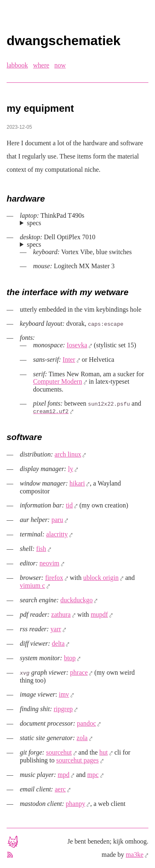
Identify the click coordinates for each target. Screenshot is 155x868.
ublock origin (101, 578)
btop (70, 658)
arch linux (68, 454)
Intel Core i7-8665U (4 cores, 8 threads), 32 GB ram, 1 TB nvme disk (84, 223)
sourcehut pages (77, 760)
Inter (69, 359)
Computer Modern (58, 381)
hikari (77, 483)
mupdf (99, 614)
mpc (93, 775)
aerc (60, 789)
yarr (56, 629)
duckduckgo (76, 600)
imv (64, 694)
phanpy (75, 804)
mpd (64, 775)
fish (41, 549)
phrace (79, 672)
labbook (17, 65)
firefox (54, 578)
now (60, 65)
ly (70, 469)
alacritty (57, 534)
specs (34, 223)
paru (57, 520)
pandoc (86, 723)
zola (82, 738)
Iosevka (77, 345)
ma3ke (135, 855)
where (41, 65)
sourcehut (59, 752)
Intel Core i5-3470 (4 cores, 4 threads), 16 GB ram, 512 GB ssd (84, 245)
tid (69, 505)
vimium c (32, 585)
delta (58, 643)
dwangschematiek (64, 41)
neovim (50, 563)
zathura (61, 614)
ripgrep (63, 709)
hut (103, 752)
